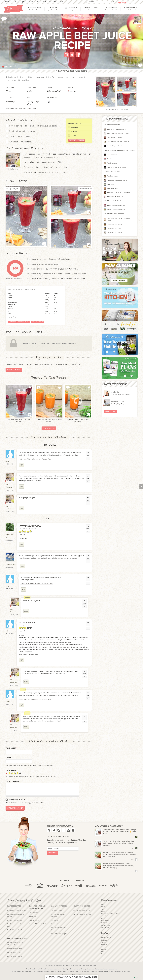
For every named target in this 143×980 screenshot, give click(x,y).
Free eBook (105, 920)
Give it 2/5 (12, 773)
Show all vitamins (24, 322)
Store (103, 907)
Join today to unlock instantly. (64, 343)
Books (103, 949)
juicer (38, 131)
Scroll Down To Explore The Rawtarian (71, 977)
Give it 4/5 (17, 773)
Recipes (104, 940)
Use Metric (73, 141)
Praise (103, 918)
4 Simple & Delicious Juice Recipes (19, 420)
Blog (103, 952)
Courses (104, 947)
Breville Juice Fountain (56, 172)
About (103, 904)
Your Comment (13, 781)
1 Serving (81, 141)
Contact (104, 923)
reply (22, 465)
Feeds (103, 954)
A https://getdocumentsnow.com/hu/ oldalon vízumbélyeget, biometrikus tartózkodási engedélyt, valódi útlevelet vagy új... (119, 866)
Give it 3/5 (15, 773)
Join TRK (104, 916)
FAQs (103, 911)
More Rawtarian (109, 900)
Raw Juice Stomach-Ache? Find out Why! (49, 420)
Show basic (12, 322)
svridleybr (115, 392)
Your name (11, 748)
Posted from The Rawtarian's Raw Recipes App (35, 459)
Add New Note (14, 370)
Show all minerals (38, 322)
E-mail (9, 758)
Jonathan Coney (117, 402)
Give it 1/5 (9, 773)
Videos (104, 942)
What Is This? (110, 411)
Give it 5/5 (20, 773)
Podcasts (104, 945)
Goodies (104, 933)
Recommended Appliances (110, 914)
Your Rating (11, 770)
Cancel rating (7, 773)
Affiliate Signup (106, 925)
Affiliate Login (106, 927)
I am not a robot (18, 800)
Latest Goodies (106, 938)
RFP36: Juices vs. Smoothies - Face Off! (78, 420)
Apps (103, 909)
